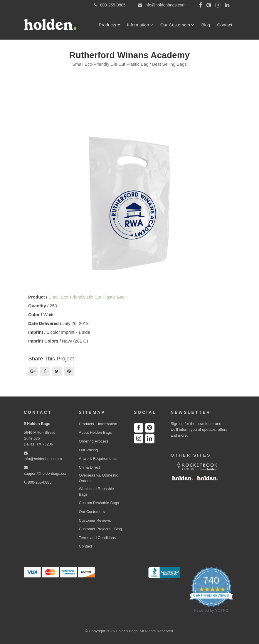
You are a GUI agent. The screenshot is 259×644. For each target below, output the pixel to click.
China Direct (90, 467)
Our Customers (177, 25)
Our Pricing (89, 450)
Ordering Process (94, 441)
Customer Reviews (95, 520)
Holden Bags (39, 424)
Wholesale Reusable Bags (96, 492)
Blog (206, 25)
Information (140, 25)
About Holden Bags (95, 432)
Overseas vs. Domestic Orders (99, 478)
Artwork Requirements (98, 459)
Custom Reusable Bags (99, 503)
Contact (225, 25)
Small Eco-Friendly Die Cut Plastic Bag (86, 297)
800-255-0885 (38, 482)
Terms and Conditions (97, 538)
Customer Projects (95, 529)
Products (109, 25)
